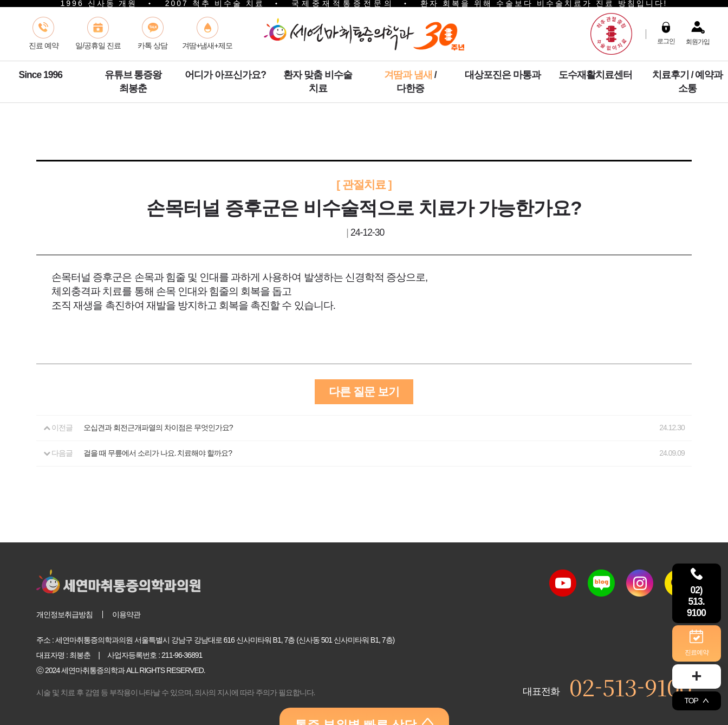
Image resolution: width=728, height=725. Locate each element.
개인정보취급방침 (64, 614)
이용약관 (126, 614)
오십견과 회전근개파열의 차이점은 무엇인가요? (158, 428)
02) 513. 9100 (696, 591)
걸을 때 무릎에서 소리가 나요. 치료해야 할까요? (158, 453)
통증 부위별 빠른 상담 (364, 707)
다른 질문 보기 (364, 391)
